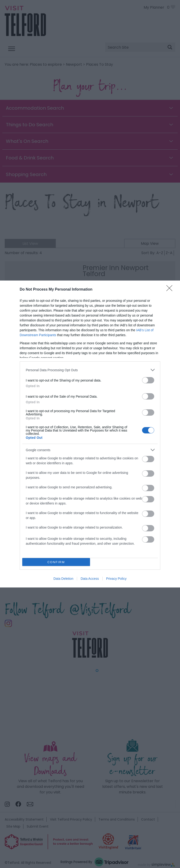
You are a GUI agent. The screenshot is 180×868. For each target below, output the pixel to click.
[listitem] (90, 370)
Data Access (90, 579)
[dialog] (90, 434)
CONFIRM (56, 562)
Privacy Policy (116, 579)
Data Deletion (63, 579)
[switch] (148, 380)
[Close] (171, 290)
